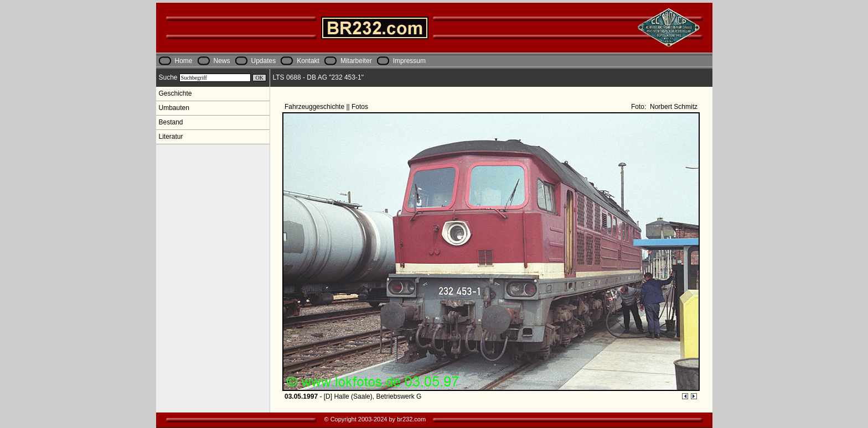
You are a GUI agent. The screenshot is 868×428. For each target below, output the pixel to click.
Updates (264, 61)
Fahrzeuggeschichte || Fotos (327, 107)
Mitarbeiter (356, 61)
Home (184, 61)
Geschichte (175, 93)
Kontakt (308, 61)
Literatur (171, 137)
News (222, 61)
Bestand (171, 122)
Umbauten (174, 108)
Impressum (409, 61)
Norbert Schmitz (673, 107)
